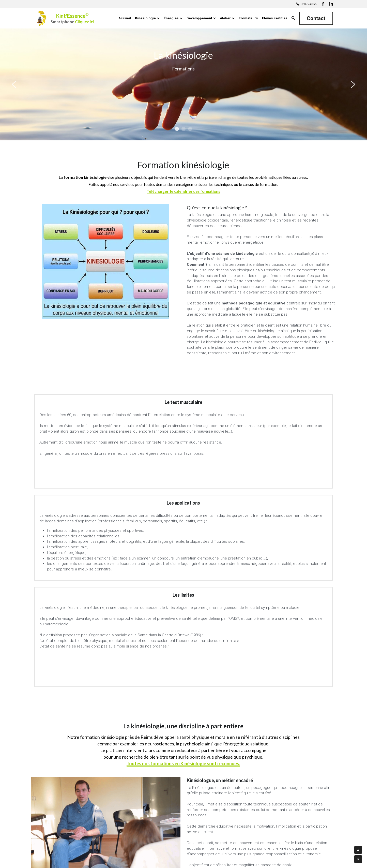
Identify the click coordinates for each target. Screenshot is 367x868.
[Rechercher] (293, 18)
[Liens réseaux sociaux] (323, 4)
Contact (316, 18)
